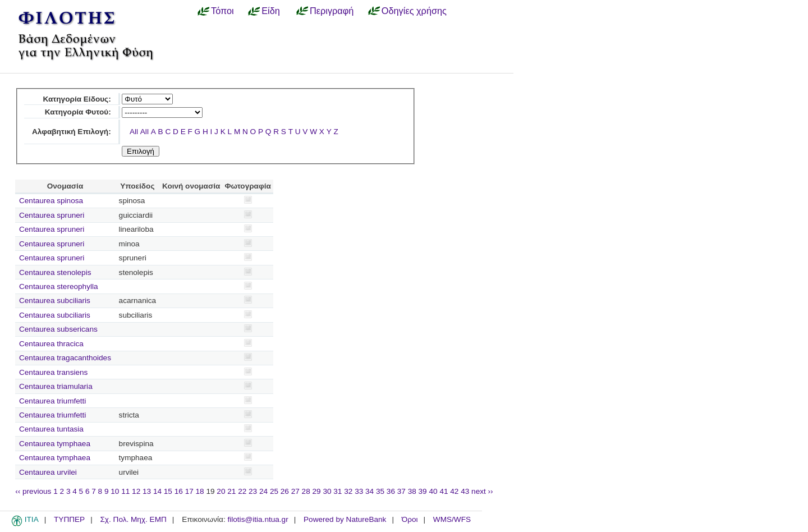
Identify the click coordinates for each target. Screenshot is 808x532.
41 (444, 491)
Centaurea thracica (51, 344)
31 (338, 491)
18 (200, 491)
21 (231, 491)
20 (221, 491)
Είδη (271, 11)
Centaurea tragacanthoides (65, 358)
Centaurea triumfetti (52, 401)
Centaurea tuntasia (51, 429)
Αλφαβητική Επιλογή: (72, 132)
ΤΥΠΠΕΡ (69, 519)
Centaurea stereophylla (59, 286)
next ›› (482, 491)
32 (348, 491)
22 (242, 491)
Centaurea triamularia (56, 386)
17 (189, 491)
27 (295, 491)
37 (401, 491)
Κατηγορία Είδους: (77, 99)
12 (136, 491)
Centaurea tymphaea (55, 444)
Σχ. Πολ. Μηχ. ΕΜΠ (133, 519)
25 (274, 491)
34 (369, 491)
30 (327, 491)
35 (380, 491)
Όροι (410, 519)
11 (125, 491)
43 (465, 491)
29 (317, 491)
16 (179, 491)
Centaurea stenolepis (55, 272)
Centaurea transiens (53, 372)
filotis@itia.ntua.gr (258, 519)
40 (433, 491)
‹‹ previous (33, 491)
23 (253, 491)
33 (359, 491)
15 (168, 491)
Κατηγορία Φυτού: (78, 112)
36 (391, 491)
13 (147, 491)
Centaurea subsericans (58, 329)
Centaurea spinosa (51, 201)
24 (263, 491)
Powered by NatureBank (345, 519)
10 (115, 491)
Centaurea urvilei (48, 472)
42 (454, 491)
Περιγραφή (332, 11)
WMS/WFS (452, 519)
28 (306, 491)
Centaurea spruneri (52, 215)
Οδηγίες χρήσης (414, 11)
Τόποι (222, 11)
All (134, 132)
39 (423, 491)
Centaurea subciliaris (55, 301)
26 (285, 491)
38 (412, 491)
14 (157, 491)
